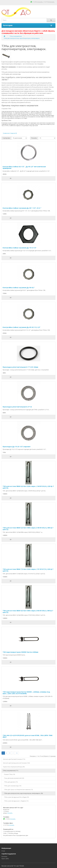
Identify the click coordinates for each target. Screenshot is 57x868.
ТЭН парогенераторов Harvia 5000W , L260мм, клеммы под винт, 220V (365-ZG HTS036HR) (26, 693)
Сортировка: (7, 138)
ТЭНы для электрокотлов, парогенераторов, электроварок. (22, 38)
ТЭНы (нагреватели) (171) (11, 771)
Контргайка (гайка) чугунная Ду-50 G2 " (19, 287)
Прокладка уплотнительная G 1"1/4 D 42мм (20, 367)
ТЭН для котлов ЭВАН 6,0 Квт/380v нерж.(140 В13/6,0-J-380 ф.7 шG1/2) (28, 529)
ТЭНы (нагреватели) (16, 36)
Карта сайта (5, 859)
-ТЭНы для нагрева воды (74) (12, 786)
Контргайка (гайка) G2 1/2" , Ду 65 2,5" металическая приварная (24, 167)
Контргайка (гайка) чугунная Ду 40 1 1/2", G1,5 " (22, 208)
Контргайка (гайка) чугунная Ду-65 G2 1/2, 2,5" (22, 327)
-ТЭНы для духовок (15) (10, 782)
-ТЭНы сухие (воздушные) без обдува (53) (16, 797)
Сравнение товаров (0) (10, 133)
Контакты (4, 857)
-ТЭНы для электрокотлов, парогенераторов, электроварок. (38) (23, 793)
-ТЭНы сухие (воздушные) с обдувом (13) (16, 801)
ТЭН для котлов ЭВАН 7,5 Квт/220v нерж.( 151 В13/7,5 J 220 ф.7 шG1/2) (28, 570)
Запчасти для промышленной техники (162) (16, 763)
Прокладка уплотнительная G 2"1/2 (17, 407)
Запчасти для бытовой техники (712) (14, 759)
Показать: (34, 138)
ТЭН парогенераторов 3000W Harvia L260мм (20, 652)
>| (17, 753)
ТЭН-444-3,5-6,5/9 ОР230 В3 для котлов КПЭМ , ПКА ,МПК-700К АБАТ (28, 736)
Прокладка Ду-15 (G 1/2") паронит (17, 447)
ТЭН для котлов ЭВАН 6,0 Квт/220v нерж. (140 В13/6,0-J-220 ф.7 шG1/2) (28, 487)
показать (40, 2)
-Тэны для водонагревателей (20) (13, 778)
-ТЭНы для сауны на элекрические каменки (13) (18, 790)
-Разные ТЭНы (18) (9, 774)
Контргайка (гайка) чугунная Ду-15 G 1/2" (20, 248)
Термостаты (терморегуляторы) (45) (14, 767)
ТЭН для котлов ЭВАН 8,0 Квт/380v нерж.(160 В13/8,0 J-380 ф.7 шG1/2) (28, 611)
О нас (3, 851)
